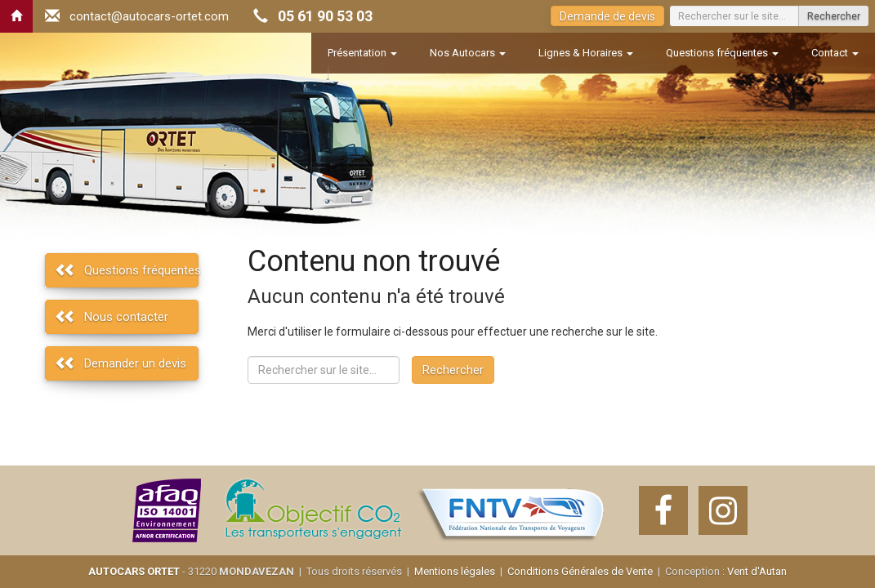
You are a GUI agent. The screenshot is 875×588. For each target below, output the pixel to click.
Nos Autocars (468, 53)
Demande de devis (607, 16)
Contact (835, 53)
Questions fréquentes (722, 53)
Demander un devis (135, 363)
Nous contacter (126, 317)
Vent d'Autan (757, 571)
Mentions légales (455, 571)
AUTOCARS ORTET (134, 571)
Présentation (362, 53)
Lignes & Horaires (586, 53)
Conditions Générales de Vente (580, 571)
